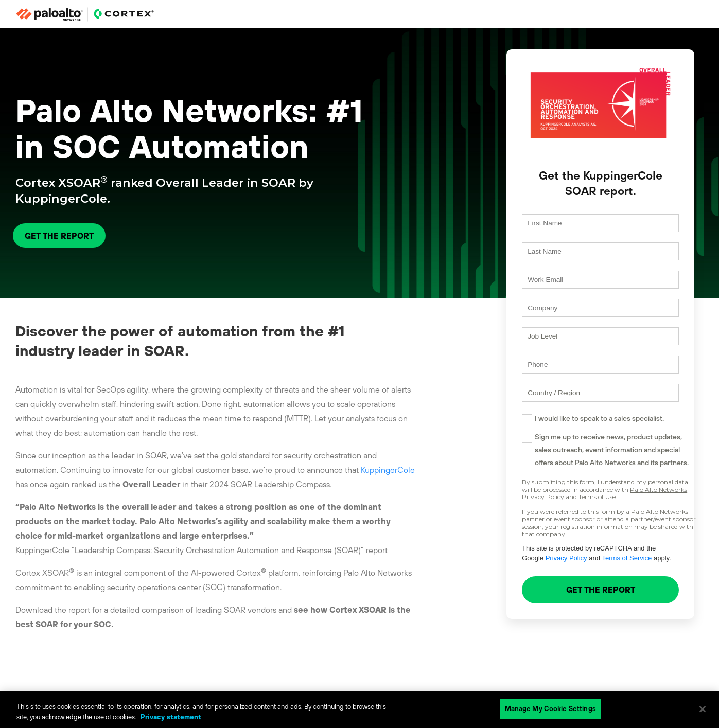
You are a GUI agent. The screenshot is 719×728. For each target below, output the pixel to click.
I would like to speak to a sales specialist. (581, 428)
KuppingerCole (388, 470)
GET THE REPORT (59, 236)
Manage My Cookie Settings (550, 709)
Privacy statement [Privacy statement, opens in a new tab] (171, 717)
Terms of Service (585, 567)
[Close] (703, 709)
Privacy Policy (525, 567)
